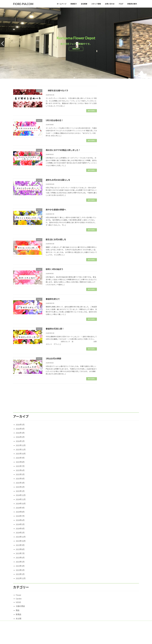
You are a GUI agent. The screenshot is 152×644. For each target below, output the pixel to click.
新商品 (18, 600)
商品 (18, 596)
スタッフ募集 (78, 608)
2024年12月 (21, 481)
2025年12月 (21, 431)
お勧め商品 (20, 592)
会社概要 (36, 608)
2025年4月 (20, 464)
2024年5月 (20, 510)
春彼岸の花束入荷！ (55, 328)
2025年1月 (20, 476)
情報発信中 (76, 49)
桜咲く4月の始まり (54, 268)
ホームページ (62, 621)
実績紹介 (26, 608)
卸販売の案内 (91, 608)
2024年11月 (21, 485)
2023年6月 (20, 543)
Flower (18, 580)
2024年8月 (20, 497)
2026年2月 (20, 422)
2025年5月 (20, 460)
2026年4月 (20, 414)
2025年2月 (20, 472)
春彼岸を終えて (53, 298)
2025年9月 (20, 443)
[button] (74, 77)
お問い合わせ (66, 608)
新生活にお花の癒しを (56, 239)
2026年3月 (20, 418)
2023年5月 (20, 547)
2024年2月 (20, 518)
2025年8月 (20, 447)
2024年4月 (20, 514)
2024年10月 (21, 489)
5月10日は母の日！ (55, 120)
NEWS (18, 588)
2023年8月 (20, 535)
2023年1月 (20, 560)
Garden (19, 584)
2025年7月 (20, 452)
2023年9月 (20, 530)
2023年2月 (20, 555)
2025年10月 (21, 439)
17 (59, 388)
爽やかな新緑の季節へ (56, 209)
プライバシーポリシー (50, 608)
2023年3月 (20, 551)
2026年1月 (20, 427)
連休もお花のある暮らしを (58, 179)
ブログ (60, 641)
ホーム (17, 608)
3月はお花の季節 (53, 358)
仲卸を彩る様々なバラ (57, 90)
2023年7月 (20, 539)
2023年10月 (21, 526)
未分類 (18, 604)
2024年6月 (20, 506)
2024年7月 (20, 501)
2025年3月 (20, 468)
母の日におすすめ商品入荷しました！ (63, 149)
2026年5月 (20, 410)
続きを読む (92, 110)
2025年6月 (20, 456)
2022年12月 (21, 564)
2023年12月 (21, 522)
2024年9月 (20, 493)
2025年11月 (21, 435)
